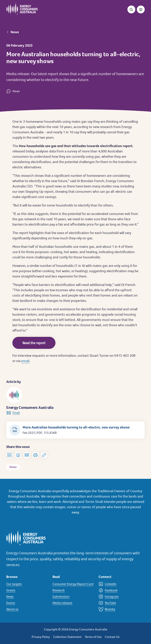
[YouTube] (119, 603)
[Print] (35, 455)
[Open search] (131, 9)
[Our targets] (27, 584)
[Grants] (27, 590)
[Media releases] (73, 603)
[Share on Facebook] (18, 455)
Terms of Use (93, 637)
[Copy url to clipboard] (44, 455)
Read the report (34, 343)
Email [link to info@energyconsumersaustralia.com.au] (16, 413)
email (25, 361)
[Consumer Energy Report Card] (73, 584)
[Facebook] (119, 590)
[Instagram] (119, 597)
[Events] (27, 603)
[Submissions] (73, 597)
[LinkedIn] (119, 584)
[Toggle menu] (141, 9)
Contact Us (112, 637)
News (15, 32)
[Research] (73, 590)
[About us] (27, 609)
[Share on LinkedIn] (9, 455)
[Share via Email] (27, 455)
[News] (27, 597)
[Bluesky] (119, 609)
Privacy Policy (41, 637)
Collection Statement (67, 637)
